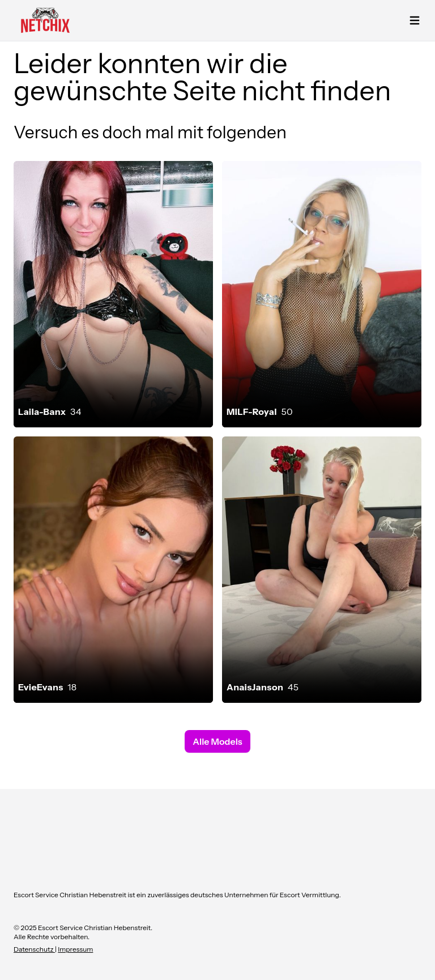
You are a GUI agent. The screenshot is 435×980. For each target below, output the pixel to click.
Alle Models (217, 741)
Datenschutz (34, 949)
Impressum (75, 949)
